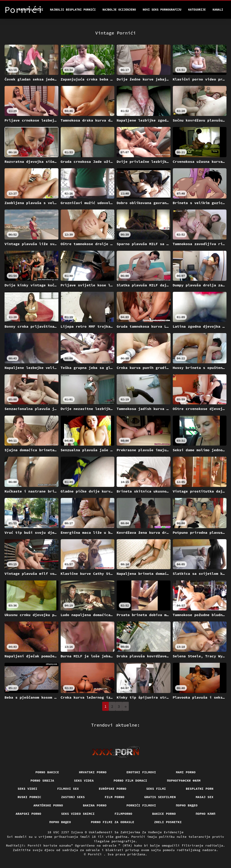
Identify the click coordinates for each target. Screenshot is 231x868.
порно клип (206, 814)
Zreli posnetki (168, 822)
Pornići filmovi (141, 805)
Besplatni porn (200, 789)
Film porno (115, 797)
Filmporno (124, 814)
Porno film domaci (131, 781)
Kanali (218, 10)
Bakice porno (164, 814)
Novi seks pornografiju (162, 10)
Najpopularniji (31, 10)
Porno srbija (42, 781)
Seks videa (84, 781)
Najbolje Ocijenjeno (119, 10)
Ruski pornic (29, 797)
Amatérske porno (48, 805)
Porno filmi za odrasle (113, 822)
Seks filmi (156, 789)
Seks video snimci (78, 814)
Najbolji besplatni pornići (73, 10)
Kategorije (197, 10)
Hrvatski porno (93, 772)
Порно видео (187, 805)
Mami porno (186, 772)
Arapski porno (28, 814)
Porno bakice (47, 772)
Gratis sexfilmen (160, 797)
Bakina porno (95, 805)
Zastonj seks (73, 797)
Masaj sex (204, 797)
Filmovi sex (68, 789)
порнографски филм (184, 781)
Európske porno (113, 789)
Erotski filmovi (141, 772)
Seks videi (28, 789)
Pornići (96, 854)
